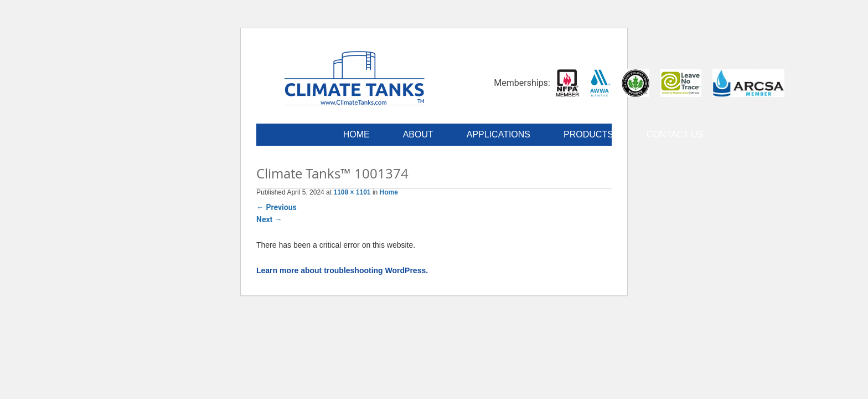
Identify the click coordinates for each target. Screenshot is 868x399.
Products (588, 134)
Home (356, 134)
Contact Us (675, 134)
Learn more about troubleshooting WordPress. (342, 270)
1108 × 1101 (352, 192)
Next (269, 219)
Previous (277, 207)
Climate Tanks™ (354, 78)
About (418, 134)
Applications (498, 134)
